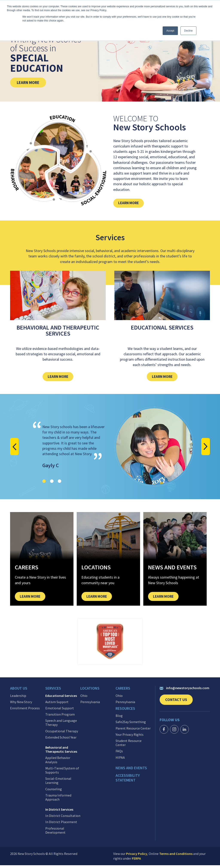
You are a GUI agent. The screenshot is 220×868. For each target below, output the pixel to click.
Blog (119, 718)
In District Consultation (63, 819)
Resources (125, 711)
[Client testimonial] (110, 449)
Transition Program (60, 717)
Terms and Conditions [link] (176, 856)
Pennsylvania (90, 705)
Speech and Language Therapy (61, 725)
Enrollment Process (25, 711)
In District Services (59, 812)
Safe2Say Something (131, 724)
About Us (19, 692)
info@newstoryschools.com (184, 692)
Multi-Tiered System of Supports (62, 773)
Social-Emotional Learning (58, 783)
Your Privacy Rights (130, 737)
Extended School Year (61, 740)
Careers (123, 692)
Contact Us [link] (179, 705)
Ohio (84, 699)
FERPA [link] (136, 861)
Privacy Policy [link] (137, 856)
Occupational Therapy (62, 734)
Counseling (54, 792)
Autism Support (57, 705)
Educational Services (61, 699)
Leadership (18, 699)
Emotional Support (60, 711)
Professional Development (55, 833)
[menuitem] (28, 693)
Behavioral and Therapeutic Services (61, 752)
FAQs (119, 753)
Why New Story (21, 705)
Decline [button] (188, 31)
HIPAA (120, 759)
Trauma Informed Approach (58, 800)
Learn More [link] (31, 82)
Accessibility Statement (128, 779)
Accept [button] (170, 31)
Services (53, 692)
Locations (90, 692)
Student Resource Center (129, 745)
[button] (15, 449)
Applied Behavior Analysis (58, 763)
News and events (131, 770)
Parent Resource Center (133, 730)
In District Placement (61, 825)
